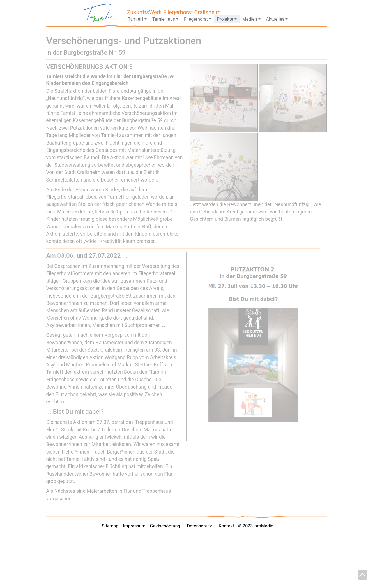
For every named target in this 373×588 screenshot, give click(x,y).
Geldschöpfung (165, 526)
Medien (250, 19)
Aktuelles (275, 19)
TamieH (136, 19)
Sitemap (110, 526)
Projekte (225, 19)
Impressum (134, 526)
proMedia (264, 526)
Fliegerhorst (196, 19)
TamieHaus (164, 19)
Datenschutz (200, 526)
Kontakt (226, 526)
